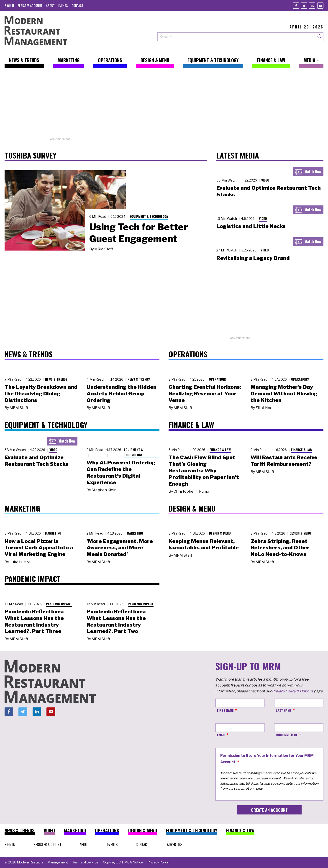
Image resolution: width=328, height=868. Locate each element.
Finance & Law (220, 449)
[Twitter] (304, 6)
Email (221, 735)
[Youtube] (320, 6)
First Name (225, 710)
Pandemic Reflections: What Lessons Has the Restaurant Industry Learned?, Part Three (34, 621)
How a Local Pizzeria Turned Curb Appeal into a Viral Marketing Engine (39, 548)
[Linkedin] (312, 6)
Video (265, 180)
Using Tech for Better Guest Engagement (139, 233)
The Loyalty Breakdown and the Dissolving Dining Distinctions (41, 394)
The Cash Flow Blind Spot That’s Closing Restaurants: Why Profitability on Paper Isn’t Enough (204, 470)
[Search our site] (237, 37)
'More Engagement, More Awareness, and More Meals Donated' (120, 548)
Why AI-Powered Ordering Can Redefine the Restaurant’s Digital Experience (121, 472)
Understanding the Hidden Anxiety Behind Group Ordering (122, 394)
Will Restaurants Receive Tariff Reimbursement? (284, 461)
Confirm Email (287, 735)
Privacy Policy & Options (293, 691)
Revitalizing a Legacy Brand (253, 258)
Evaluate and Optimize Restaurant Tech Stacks (36, 461)
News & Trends (56, 379)
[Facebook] (296, 6)
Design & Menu (220, 533)
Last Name (284, 710)
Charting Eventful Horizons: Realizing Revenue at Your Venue (205, 394)
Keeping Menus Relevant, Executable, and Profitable (204, 544)
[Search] (320, 37)
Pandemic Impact (59, 604)
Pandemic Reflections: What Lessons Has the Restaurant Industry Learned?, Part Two (116, 621)
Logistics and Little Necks (251, 226)
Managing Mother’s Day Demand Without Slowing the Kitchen (284, 394)
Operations (218, 379)
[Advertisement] (164, 105)
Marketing (53, 533)
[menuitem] (9, 5)
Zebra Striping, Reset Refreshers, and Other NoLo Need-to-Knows (280, 548)
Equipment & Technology (149, 216)
